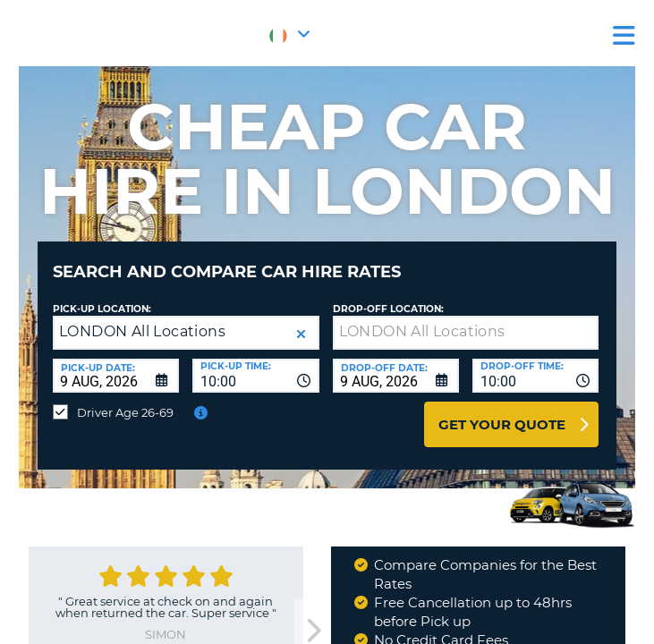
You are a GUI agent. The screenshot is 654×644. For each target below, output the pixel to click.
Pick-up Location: (102, 309)
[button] (301, 334)
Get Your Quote (502, 424)
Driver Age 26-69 (125, 412)
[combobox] (255, 376)
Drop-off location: (388, 309)
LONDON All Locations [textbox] (142, 331)
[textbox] (466, 333)
